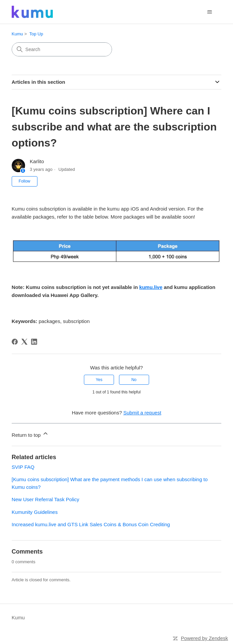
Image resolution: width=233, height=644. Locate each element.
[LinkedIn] (34, 342)
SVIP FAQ (23, 467)
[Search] (62, 49)
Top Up (36, 34)
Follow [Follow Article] (25, 181)
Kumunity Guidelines (35, 512)
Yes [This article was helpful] (99, 380)
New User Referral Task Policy (45, 499)
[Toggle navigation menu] (209, 12)
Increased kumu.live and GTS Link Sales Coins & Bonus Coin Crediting (91, 524)
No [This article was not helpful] (134, 380)
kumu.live (151, 287)
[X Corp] (24, 342)
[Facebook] (15, 342)
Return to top (30, 434)
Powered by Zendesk (204, 638)
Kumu (17, 34)
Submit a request (142, 413)
